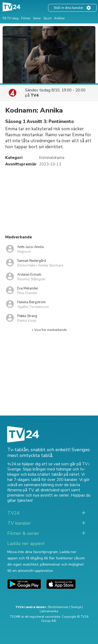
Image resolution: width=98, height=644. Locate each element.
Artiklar (59, 18)
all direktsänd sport (53, 490)
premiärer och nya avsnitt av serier (38, 495)
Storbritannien (58, 607)
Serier (37, 18)
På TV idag (11, 18)
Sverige (76, 607)
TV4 (35, 95)
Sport (47, 18)
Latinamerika (49, 611)
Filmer (26, 18)
